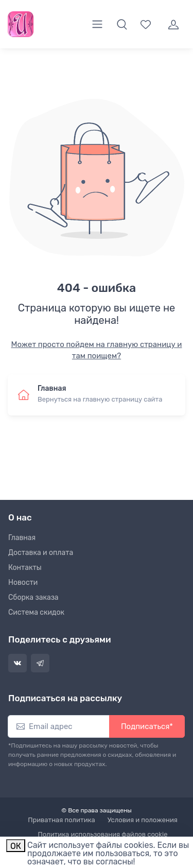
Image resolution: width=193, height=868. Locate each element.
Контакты (25, 568)
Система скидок (36, 612)
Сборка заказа (33, 597)
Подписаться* (147, 726)
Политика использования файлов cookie (103, 834)
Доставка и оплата (41, 553)
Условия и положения (143, 820)
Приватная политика (62, 820)
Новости (23, 583)
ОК (16, 846)
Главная (22, 538)
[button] (122, 24)
